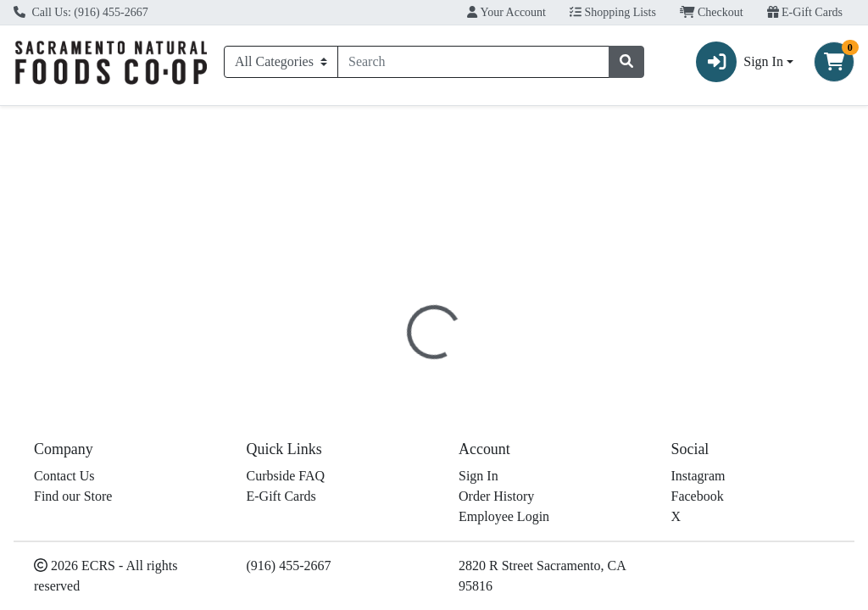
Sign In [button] (740, 62)
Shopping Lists (613, 12)
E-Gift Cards (805, 12)
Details (406, 343)
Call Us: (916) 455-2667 (81, 12)
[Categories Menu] (281, 62)
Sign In (479, 592)
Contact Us (64, 592)
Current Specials (72, 121)
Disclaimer (480, 343)
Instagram (698, 592)
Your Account (506, 12)
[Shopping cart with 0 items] (834, 62)
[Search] (473, 62)
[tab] (406, 342)
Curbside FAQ (286, 592)
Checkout (712, 12)
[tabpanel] (615, 431)
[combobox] (473, 62)
